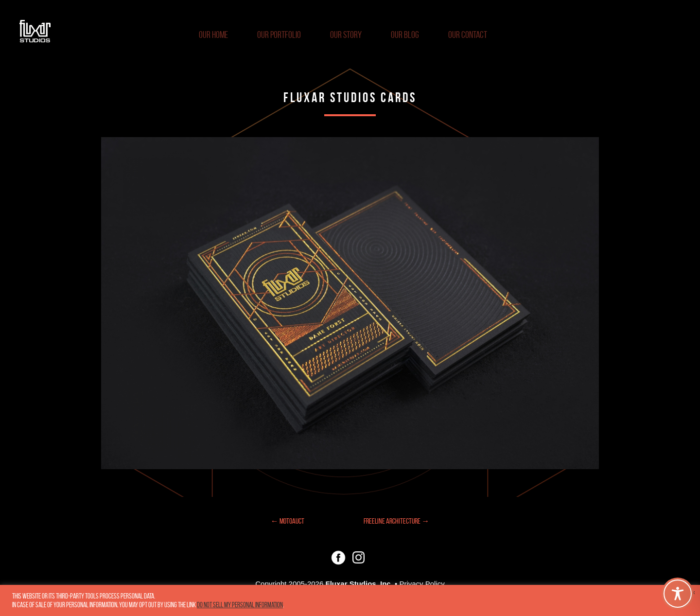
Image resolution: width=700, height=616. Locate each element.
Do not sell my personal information (240, 605)
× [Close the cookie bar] (693, 593)
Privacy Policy (422, 584)
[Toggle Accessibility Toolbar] (678, 594)
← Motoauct (288, 521)
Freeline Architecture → (396, 521)
